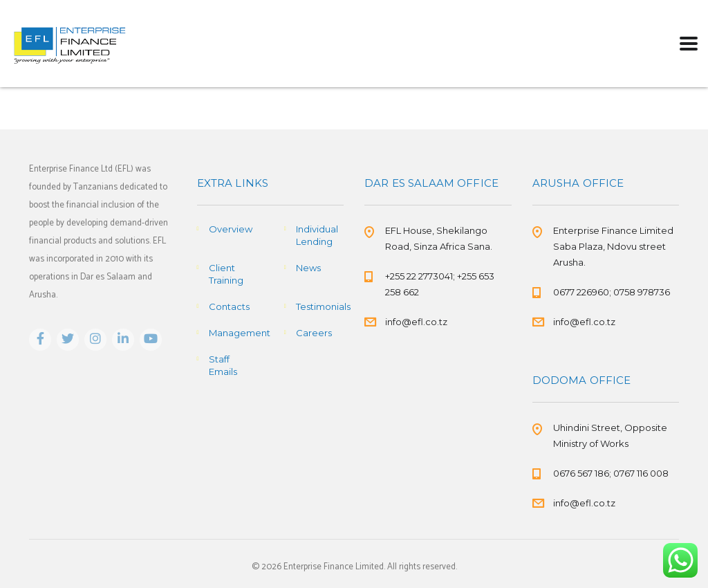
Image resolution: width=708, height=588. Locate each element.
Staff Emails (223, 365)
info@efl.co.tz (416, 322)
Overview (231, 229)
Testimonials (323, 306)
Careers (314, 333)
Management (240, 333)
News (308, 268)
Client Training (226, 274)
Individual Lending (317, 235)
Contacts (229, 306)
